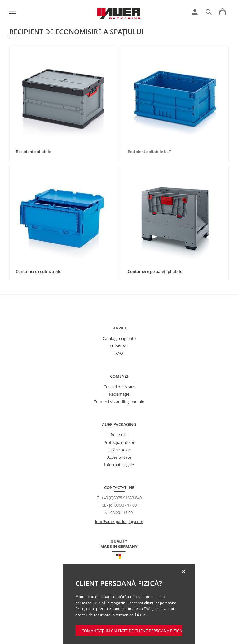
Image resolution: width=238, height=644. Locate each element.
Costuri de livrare (119, 387)
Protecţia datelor (119, 442)
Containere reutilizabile (39, 271)
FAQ (119, 353)
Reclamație (119, 394)
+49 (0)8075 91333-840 (121, 498)
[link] (195, 12)
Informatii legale (119, 465)
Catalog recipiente (119, 338)
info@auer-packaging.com (119, 522)
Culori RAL (119, 346)
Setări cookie (119, 450)
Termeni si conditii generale (119, 401)
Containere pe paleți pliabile (155, 271)
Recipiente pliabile (33, 152)
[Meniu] (13, 12)
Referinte (119, 435)
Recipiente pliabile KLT (149, 152)
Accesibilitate (119, 457)
